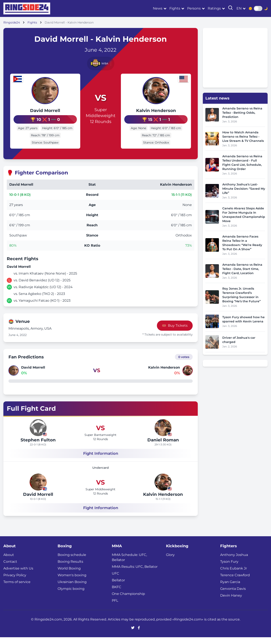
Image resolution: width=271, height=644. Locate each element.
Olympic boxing (71, 595)
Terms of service (17, 589)
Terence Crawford (235, 582)
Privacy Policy (15, 582)
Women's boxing (72, 582)
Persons (194, 8)
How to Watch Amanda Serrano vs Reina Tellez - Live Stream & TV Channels (243, 137)
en (239, 8)
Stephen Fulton (38, 447)
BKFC (117, 594)
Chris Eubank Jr (234, 575)
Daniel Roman (163, 447)
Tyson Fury (229, 568)
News (158, 8)
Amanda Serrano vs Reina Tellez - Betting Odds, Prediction (242, 113)
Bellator (118, 587)
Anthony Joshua (234, 562)
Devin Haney (231, 602)
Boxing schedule (72, 562)
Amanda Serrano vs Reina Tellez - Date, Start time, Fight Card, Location (242, 269)
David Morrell (40, 111)
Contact (10, 568)
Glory (170, 562)
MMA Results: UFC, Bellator (135, 573)
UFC (115, 580)
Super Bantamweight (100, 442)
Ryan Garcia (230, 589)
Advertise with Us (18, 575)
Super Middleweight (101, 116)
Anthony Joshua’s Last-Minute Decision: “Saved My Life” (244, 189)
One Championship (128, 600)
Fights (175, 8)
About (9, 562)
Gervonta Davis (233, 595)
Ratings (214, 8)
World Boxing (69, 575)
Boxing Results (70, 568)
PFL (115, 607)
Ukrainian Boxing (72, 589)
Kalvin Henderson (161, 114)
